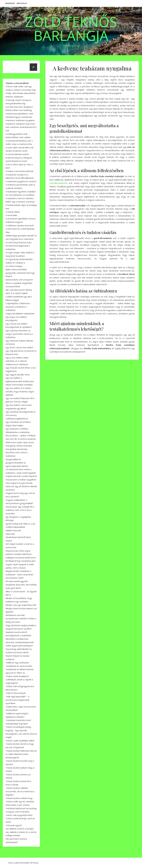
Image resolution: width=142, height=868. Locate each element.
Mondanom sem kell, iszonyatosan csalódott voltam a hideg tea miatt (21, 619)
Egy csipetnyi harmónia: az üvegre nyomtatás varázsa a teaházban (19, 334)
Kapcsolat (22, 3)
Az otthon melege (14, 266)
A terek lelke (11, 215)
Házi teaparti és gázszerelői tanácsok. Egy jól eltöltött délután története (21, 486)
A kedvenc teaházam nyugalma (20, 120)
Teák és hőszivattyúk (16, 693)
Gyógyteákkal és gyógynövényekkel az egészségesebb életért (17, 463)
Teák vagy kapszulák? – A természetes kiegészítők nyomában (17, 700)
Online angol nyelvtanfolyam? (19, 646)
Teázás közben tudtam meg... (19, 798)
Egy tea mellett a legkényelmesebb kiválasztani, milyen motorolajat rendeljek (20, 381)
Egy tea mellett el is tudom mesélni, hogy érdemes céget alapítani (20, 391)
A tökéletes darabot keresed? (20, 225)
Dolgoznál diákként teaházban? (20, 313)
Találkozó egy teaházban (17, 663)
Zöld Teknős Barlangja (71, 29)
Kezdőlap (10, 3)
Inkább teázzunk (13, 530)
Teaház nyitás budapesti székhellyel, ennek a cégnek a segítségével (19, 680)
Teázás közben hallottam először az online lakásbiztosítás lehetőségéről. (21, 754)
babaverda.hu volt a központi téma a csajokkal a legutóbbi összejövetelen (19, 283)
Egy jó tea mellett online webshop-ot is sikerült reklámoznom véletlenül (17, 361)
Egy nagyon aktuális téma (18, 375)
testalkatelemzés (59, 183)
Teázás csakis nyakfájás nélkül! (20, 741)
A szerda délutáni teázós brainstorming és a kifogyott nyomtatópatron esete (19, 158)
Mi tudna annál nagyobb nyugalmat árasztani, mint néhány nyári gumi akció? (21, 585)
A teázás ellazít (13, 212)
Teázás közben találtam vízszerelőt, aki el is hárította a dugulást (20, 791)
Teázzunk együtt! (14, 825)
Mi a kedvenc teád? (15, 578)
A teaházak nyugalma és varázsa (21, 181)
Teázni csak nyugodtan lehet (19, 815)
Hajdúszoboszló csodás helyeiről (21, 476)
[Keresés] (33, 67)
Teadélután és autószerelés (19, 666)
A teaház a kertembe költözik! (19, 171)
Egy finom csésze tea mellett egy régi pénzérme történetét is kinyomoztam (21, 351)
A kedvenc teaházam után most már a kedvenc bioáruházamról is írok (21, 127)
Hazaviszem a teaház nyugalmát (21, 480)
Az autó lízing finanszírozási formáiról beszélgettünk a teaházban (18, 246)
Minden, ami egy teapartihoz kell (21, 605)
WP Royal (34, 863)
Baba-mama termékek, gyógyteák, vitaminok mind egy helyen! (20, 273)
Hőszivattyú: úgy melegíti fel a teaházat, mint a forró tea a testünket (20, 510)
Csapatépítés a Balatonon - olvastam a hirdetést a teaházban (18, 307)
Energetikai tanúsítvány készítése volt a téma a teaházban (17, 452)
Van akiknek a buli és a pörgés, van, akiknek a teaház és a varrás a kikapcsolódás (21, 832)
